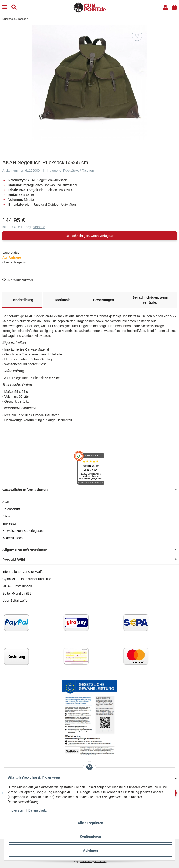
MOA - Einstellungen (17, 586)
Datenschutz (11, 509)
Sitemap (8, 516)
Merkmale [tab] (63, 300)
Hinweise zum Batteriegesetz (23, 531)
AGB (6, 502)
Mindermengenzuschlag (93, 861)
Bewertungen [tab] (104, 300)
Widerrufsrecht (13, 538)
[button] (165, 7)
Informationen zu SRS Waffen (24, 572)
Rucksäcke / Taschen (79, 171)
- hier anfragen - (14, 262)
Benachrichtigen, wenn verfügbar (90, 236)
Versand (39, 227)
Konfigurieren (90, 837)
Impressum (10, 523)
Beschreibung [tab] (22, 300)
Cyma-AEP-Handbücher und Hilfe (27, 579)
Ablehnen (90, 851)
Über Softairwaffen (16, 601)
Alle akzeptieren (90, 823)
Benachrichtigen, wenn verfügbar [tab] (150, 300)
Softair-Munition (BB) (17, 593)
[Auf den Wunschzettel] (137, 36)
